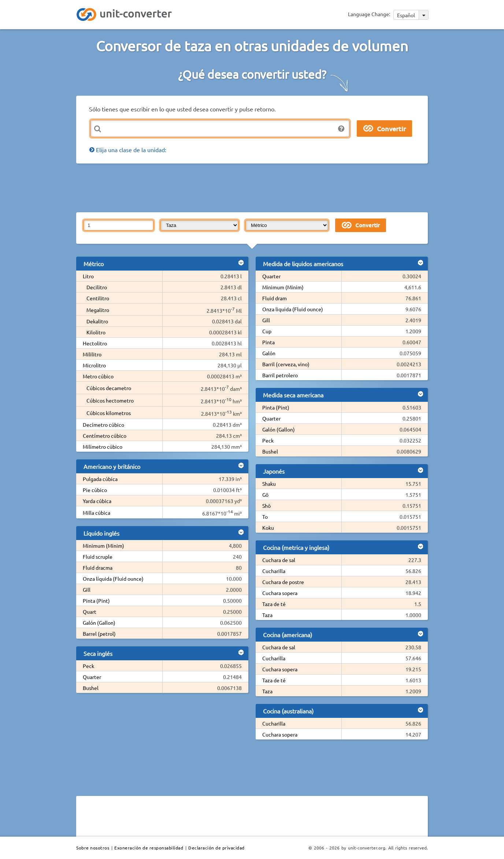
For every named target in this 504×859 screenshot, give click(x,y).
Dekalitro (97, 321)
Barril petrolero (280, 375)
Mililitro (92, 354)
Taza (267, 615)
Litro (88, 276)
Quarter (92, 677)
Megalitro (98, 310)
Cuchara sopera (280, 593)
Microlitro (94, 365)
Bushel (91, 688)
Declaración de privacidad (216, 848)
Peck (88, 666)
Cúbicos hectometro (110, 400)
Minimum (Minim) (103, 546)
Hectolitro (95, 343)
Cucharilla (274, 571)
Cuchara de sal (279, 560)
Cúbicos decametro (109, 388)
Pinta (268, 342)
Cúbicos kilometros (109, 413)
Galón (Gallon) (99, 623)
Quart (90, 612)
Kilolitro (96, 332)
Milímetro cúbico (103, 447)
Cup (267, 331)
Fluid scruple (98, 557)
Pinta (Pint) (96, 601)
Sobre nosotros (93, 848)
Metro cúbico (98, 376)
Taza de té (274, 604)
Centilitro (98, 298)
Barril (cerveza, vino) (286, 364)
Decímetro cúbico (103, 425)
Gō (265, 495)
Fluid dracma (98, 568)
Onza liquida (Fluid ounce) (293, 309)
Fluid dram (275, 298)
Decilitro (97, 287)
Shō (266, 506)
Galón (269, 353)
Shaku (269, 484)
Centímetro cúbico (105, 436)
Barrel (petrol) (99, 634)
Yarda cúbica (97, 501)
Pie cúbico (95, 490)
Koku (268, 528)
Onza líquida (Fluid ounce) (113, 579)
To (265, 517)
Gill (87, 590)
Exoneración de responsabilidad (149, 848)
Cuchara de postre (283, 582)
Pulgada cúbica (100, 479)
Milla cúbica (97, 513)
